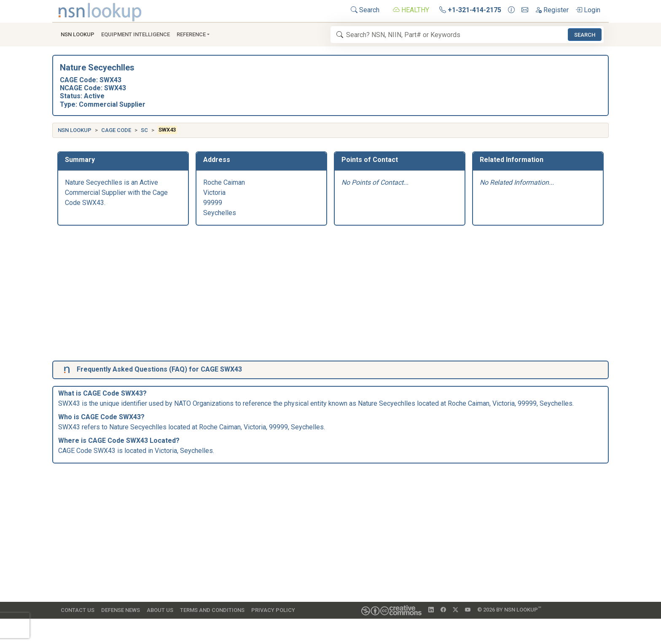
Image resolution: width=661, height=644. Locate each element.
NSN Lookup (75, 130)
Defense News (121, 610)
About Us (160, 610)
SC (144, 130)
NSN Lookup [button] (78, 34)
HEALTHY (411, 10)
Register (552, 10)
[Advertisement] (310, 295)
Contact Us (78, 610)
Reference (191, 34)
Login (588, 10)
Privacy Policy (273, 610)
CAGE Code (116, 130)
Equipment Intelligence (136, 34)
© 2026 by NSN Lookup (509, 609)
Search (365, 10)
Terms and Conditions (212, 610)
